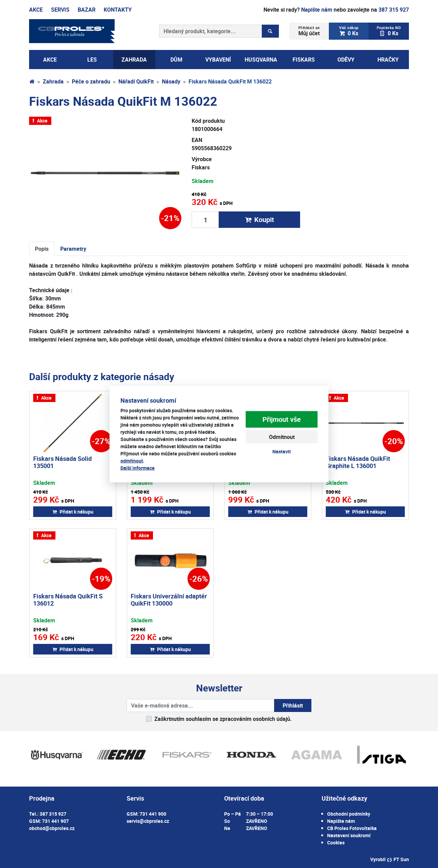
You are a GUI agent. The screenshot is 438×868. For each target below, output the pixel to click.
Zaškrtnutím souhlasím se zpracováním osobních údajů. (223, 719)
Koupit (259, 219)
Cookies (336, 843)
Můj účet (309, 31)
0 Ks (349, 31)
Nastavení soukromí (349, 835)
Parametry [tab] (73, 249)
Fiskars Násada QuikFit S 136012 (68, 600)
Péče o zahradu (91, 81)
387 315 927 (394, 10)
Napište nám (317, 10)
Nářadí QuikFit (136, 81)
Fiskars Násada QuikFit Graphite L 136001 (358, 462)
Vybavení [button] (218, 60)
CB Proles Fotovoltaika (352, 828)
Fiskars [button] (304, 60)
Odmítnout (282, 437)
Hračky (388, 60)
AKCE (50, 60)
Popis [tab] (42, 249)
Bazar (87, 10)
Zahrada (53, 81)
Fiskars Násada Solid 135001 (62, 462)
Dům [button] (176, 60)
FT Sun (398, 859)
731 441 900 (153, 814)
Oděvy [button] (346, 60)
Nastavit (282, 451)
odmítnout (132, 461)
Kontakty (118, 10)
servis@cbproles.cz (148, 821)
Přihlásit (293, 705)
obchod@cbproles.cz (52, 828)
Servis (60, 10)
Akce (36, 10)
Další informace (138, 468)
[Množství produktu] (205, 220)
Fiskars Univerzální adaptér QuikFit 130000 (169, 600)
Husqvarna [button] (261, 60)
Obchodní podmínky (349, 814)
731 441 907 (55, 821)
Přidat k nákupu (73, 512)
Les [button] (92, 60)
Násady (171, 81)
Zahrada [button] (134, 60)
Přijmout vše (282, 419)
